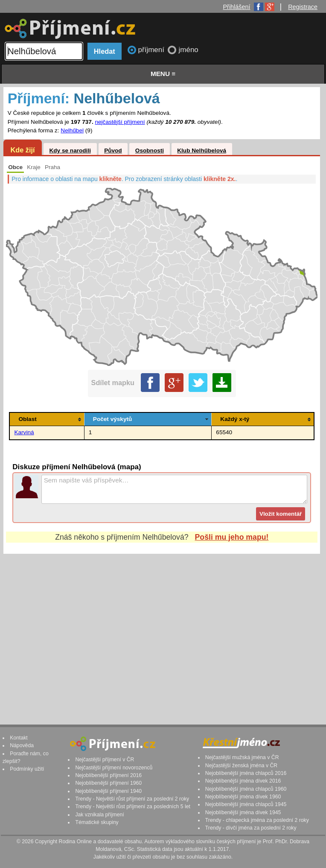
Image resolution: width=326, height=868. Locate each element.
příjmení (152, 50)
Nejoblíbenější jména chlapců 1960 (246, 789)
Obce (15, 167)
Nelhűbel (72, 130)
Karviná (24, 432)
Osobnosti (150, 151)
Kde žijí (22, 150)
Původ (113, 151)
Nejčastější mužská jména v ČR (242, 757)
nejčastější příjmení (120, 122)
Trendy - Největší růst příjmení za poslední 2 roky (132, 799)
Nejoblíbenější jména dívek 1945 (243, 812)
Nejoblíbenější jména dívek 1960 (243, 797)
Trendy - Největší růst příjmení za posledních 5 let (133, 807)
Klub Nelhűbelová (202, 151)
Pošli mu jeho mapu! (232, 537)
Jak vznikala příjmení (99, 815)
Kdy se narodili (70, 151)
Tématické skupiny (97, 822)
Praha (52, 167)
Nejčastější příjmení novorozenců (114, 768)
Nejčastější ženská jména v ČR (241, 766)
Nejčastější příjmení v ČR (105, 760)
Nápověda (22, 745)
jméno (188, 50)
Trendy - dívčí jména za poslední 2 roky (251, 828)
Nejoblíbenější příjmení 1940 (108, 791)
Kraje (34, 167)
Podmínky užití (27, 769)
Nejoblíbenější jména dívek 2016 (243, 781)
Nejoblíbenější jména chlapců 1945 (246, 804)
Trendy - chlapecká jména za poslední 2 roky (257, 820)
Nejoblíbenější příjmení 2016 (108, 775)
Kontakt (19, 738)
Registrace (303, 7)
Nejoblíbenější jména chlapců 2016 (246, 773)
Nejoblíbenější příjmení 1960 (108, 783)
